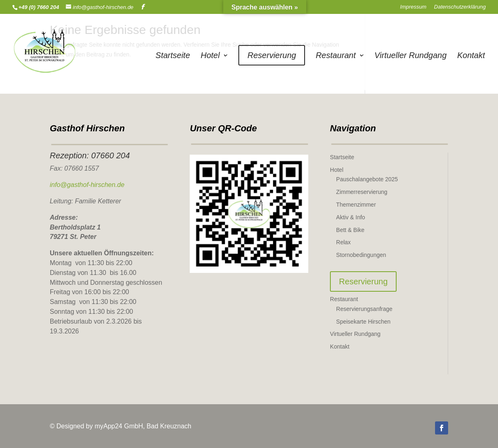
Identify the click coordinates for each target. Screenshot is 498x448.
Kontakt (471, 56)
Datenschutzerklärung (460, 7)
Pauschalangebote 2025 (367, 179)
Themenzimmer (356, 205)
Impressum (413, 7)
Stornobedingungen (361, 255)
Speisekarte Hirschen (363, 322)
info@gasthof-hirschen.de (87, 185)
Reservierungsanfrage (364, 309)
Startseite (173, 56)
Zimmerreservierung (362, 192)
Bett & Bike (350, 230)
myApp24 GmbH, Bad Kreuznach (143, 426)
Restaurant (336, 56)
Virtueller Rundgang (411, 56)
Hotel (210, 56)
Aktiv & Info (351, 217)
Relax (343, 242)
